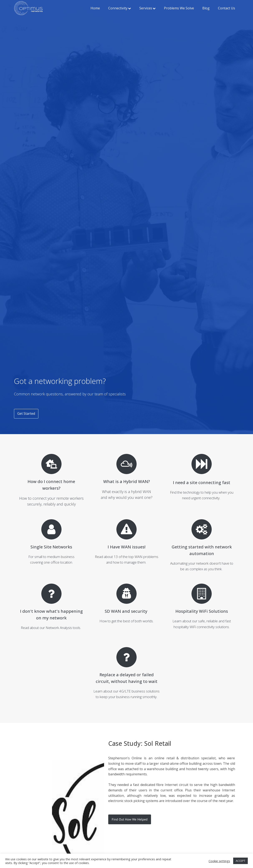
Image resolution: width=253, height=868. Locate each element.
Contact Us (227, 8)
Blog (206, 8)
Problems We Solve (179, 8)
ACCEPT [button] (240, 861)
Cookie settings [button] (219, 861)
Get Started (26, 413)
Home (95, 8)
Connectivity (120, 8)
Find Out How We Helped (130, 819)
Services (147, 8)
